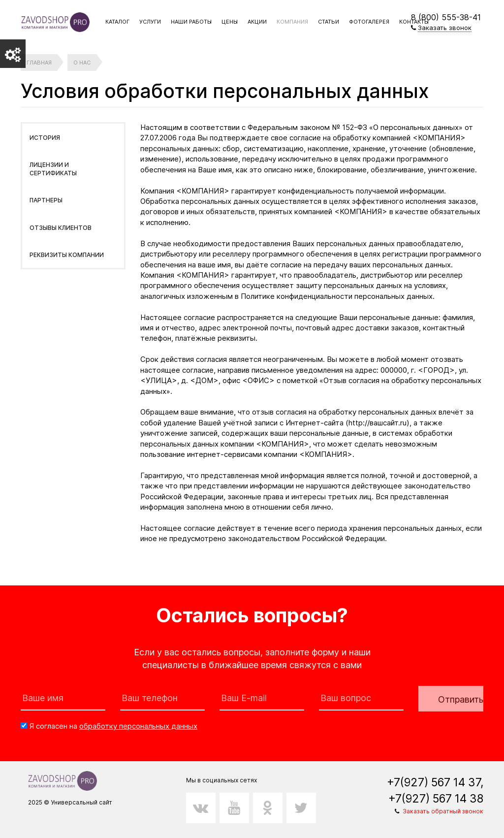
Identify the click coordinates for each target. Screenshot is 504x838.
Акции (257, 22)
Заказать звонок (445, 28)
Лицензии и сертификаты (53, 169)
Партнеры (46, 200)
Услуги (150, 22)
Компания (292, 22)
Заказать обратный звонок (443, 811)
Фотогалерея (369, 22)
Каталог (117, 22)
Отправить (461, 699)
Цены (230, 22)
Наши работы (191, 22)
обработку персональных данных (138, 726)
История (45, 138)
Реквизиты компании (67, 255)
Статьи (329, 22)
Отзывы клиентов (61, 228)
